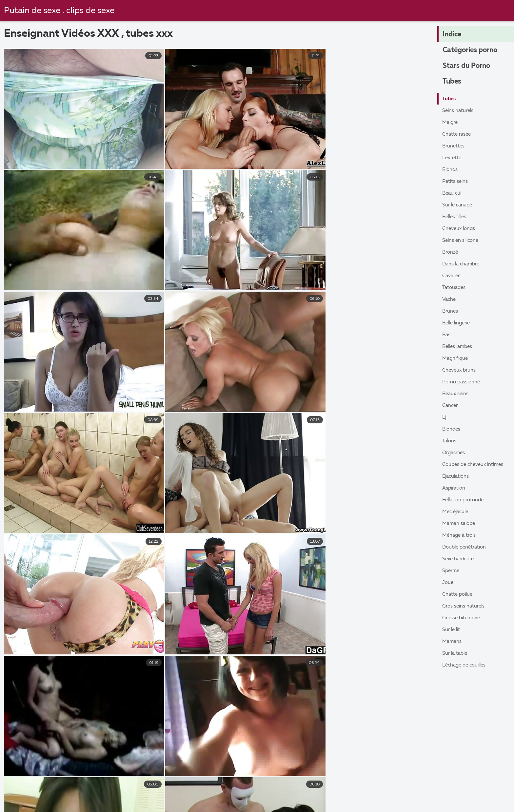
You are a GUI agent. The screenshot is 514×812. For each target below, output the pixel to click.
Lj (444, 417)
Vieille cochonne (30, 789)
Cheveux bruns (460, 370)
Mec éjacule (457, 512)
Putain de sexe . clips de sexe (60, 11)
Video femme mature (387, 789)
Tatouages (455, 288)
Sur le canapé (458, 205)
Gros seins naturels (465, 606)
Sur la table (456, 653)
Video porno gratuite (257, 789)
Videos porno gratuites (369, 803)
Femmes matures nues (38, 803)
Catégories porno (472, 50)
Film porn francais (300, 803)
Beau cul (453, 193)
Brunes (451, 311)
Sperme (452, 571)
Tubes (452, 82)
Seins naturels (459, 111)
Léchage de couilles (466, 665)
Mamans (453, 642)
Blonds (451, 170)
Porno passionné (463, 382)
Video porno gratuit (441, 803)
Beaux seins (456, 394)
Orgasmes (455, 453)
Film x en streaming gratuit (179, 789)
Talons (450, 441)
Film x (188, 796)
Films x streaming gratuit (388, 796)
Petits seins (456, 182)
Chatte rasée (458, 134)
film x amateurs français (98, 789)
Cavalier (452, 276)
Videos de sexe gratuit (241, 796)
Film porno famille (162, 803)
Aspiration (455, 488)
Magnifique (456, 358)
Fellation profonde (465, 500)
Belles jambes (459, 347)
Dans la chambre (462, 264)
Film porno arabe (67, 796)
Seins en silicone (462, 241)
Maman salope (460, 524)
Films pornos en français (135, 796)
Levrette (453, 158)
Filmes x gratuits (322, 789)
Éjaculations (457, 476)
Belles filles (456, 217)
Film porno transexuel (231, 803)
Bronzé (451, 252)
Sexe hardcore (460, 559)
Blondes (452, 429)
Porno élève (448, 789)
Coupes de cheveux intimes (475, 465)
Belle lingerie (458, 323)
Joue (448, 583)
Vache (450, 300)
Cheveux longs (460, 229)
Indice (453, 35)
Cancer (451, 406)
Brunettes (454, 146)
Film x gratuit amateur (313, 796)
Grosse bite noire (463, 618)
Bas (447, 335)
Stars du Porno (468, 66)
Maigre (451, 123)
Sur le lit (452, 630)
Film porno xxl (103, 803)
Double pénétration (466, 547)
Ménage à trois (461, 535)
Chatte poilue (459, 594)
